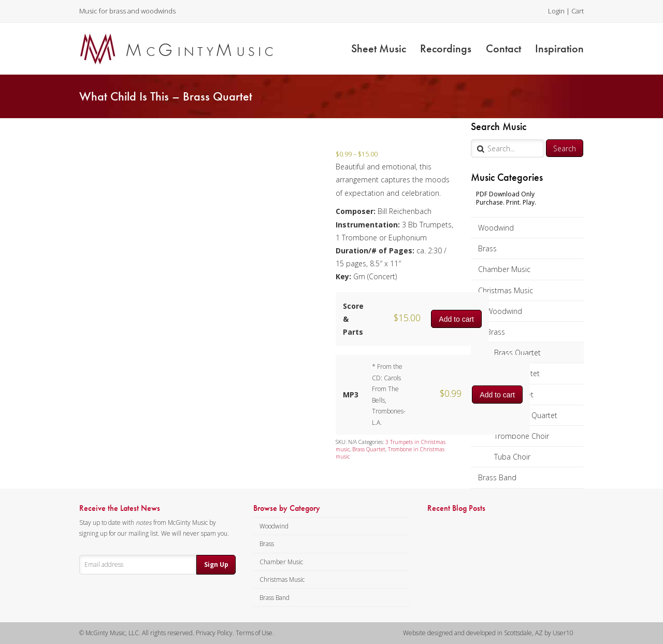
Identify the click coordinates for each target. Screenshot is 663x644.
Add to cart (456, 319)
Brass (487, 248)
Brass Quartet (517, 353)
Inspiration (559, 48)
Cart (578, 11)
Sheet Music (379, 48)
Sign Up (216, 564)
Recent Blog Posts (456, 508)
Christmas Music (506, 290)
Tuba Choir (512, 457)
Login (556, 11)
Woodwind (496, 228)
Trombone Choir (522, 436)
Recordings (446, 48)
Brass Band (497, 477)
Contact (503, 48)
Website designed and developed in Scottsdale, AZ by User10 (488, 633)
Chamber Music (504, 269)
